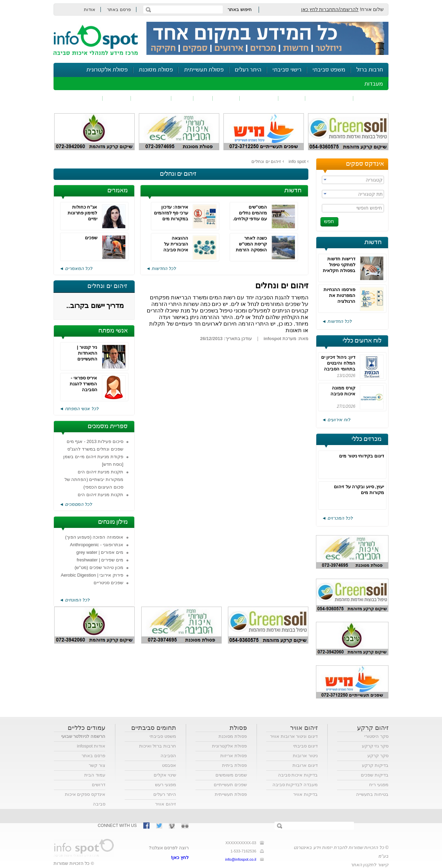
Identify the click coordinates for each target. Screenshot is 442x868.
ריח (203, 98)
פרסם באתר (119, 9)
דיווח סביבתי (151, 98)
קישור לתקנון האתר (369, 865)
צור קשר (97, 765)
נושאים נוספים (80, 98)
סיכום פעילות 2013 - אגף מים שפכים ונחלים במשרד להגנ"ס (95, 445)
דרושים (99, 785)
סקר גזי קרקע (375, 746)
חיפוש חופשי (369, 208)
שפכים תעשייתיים (230, 785)
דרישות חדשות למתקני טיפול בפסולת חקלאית (339, 265)
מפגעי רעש (166, 785)
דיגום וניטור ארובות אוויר (294, 736)
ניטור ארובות (305, 756)
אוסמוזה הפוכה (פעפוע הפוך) (94, 537)
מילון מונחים (113, 522)
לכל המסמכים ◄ (76, 504)
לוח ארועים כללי (362, 341)
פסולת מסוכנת (156, 70)
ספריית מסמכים (108, 426)
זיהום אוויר (371, 98)
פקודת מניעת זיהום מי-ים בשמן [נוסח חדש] (93, 460)
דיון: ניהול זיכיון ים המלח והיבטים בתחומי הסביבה (338, 363)
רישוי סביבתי (287, 70)
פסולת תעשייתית (204, 70)
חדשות (373, 242)
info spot (297, 161)
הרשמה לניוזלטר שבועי (83, 736)
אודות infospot (91, 746)
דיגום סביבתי (305, 746)
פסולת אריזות (234, 756)
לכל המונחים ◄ (74, 600)
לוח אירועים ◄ (336, 420)
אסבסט (169, 765)
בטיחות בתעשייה (372, 794)
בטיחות (117, 98)
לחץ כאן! (180, 857)
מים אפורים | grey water (100, 552)
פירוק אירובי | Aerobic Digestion (92, 575)
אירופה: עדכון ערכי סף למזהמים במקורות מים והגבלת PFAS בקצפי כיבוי (171, 219)
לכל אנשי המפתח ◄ (79, 409)
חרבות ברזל (370, 70)
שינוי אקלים (165, 775)
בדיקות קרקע (375, 765)
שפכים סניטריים (108, 583)
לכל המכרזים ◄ (337, 518)
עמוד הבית (95, 775)
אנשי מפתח (113, 331)
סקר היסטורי (376, 736)
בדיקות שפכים (375, 775)
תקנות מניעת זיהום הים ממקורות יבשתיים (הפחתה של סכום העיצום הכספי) (94, 479)
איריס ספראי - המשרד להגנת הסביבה (84, 384)
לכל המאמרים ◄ (76, 268)
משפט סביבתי (329, 70)
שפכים (292, 98)
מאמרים (118, 191)
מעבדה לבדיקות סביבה (295, 785)
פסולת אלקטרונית (107, 70)
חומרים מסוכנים (329, 98)
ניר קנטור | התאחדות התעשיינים (87, 353)
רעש (182, 98)
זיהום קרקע (259, 98)
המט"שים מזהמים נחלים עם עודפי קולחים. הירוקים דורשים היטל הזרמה (250, 219)
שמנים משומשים (231, 775)
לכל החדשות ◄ (337, 321)
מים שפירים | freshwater (100, 560)
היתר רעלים (248, 70)
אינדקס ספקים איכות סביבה (85, 799)
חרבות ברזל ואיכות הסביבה (158, 751)
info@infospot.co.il (241, 859)
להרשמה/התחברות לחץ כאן (330, 9)
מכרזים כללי (367, 439)
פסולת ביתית (234, 765)
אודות (90, 9)
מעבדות (374, 84)
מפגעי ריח (379, 785)
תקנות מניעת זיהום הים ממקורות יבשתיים (100, 498)
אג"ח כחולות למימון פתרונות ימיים (83, 213)
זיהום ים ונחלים (266, 161)
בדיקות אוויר (305, 794)
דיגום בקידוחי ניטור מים (362, 456)
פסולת (226, 98)
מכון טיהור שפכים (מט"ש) (99, 567)
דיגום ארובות (305, 765)
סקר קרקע (378, 756)
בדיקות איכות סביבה (298, 775)
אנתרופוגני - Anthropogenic (97, 545)
